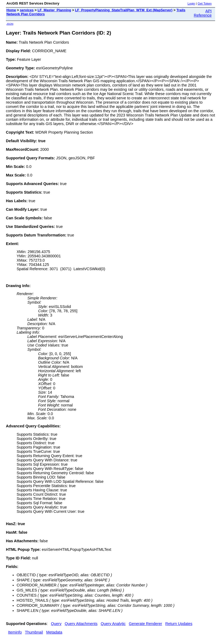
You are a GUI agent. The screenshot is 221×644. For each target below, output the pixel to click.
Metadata (54, 632)
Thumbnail (34, 632)
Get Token (205, 3)
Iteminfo (15, 632)
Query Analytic (113, 624)
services (27, 10)
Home (11, 10)
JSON (10, 24)
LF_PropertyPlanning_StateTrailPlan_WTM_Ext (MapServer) (124, 10)
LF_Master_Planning (54, 10)
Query (56, 624)
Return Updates (179, 624)
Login (191, 3)
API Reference (203, 13)
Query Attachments (81, 624)
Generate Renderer (145, 624)
